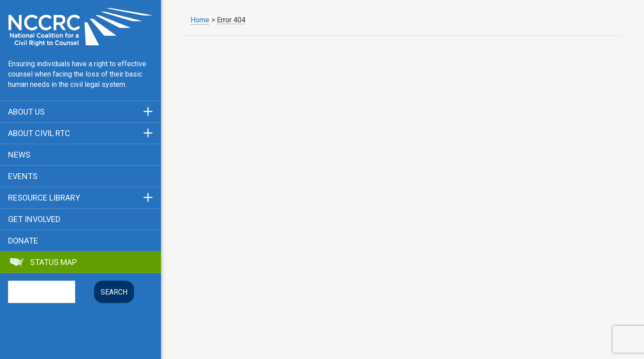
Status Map (53, 262)
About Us (26, 112)
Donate (23, 241)
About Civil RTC (39, 133)
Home (200, 20)
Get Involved (34, 219)
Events (23, 176)
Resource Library (44, 198)
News (19, 155)
